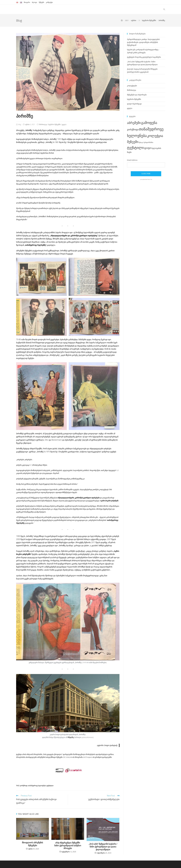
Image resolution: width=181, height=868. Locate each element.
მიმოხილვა (43, 124)
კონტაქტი (49, 2)
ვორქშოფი (24, 786)
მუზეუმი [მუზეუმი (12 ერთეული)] (133, 142)
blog (20, 124)
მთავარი (27, 2)
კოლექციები (132, 86)
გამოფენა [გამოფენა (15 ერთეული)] (149, 123)
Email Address (132, 160)
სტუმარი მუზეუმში (54, 124)
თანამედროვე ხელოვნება (37, 786)
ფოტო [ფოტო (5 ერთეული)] (148, 148)
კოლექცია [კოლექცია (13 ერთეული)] (155, 136)
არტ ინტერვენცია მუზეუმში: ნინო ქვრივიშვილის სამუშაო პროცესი (68, 845)
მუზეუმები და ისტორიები (137, 95)
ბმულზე (71, 737)
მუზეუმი (41, 2)
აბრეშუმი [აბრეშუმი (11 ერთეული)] (134, 123)
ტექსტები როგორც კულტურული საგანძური (144, 57)
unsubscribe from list (146, 179)
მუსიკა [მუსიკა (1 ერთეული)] (141, 142)
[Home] (122, 20)
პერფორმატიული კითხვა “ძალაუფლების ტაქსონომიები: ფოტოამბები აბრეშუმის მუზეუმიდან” (143, 42)
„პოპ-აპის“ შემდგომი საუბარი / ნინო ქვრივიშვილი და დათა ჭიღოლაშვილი (103, 847)
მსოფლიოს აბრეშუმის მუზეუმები (32, 844)
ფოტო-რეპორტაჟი (134, 104)
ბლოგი (34, 2)
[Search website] (164, 9)
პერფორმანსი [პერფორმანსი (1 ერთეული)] (148, 142)
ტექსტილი (50, 786)
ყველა (64, 124)
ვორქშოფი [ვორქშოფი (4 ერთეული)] (133, 129)
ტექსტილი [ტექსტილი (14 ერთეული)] (135, 148)
